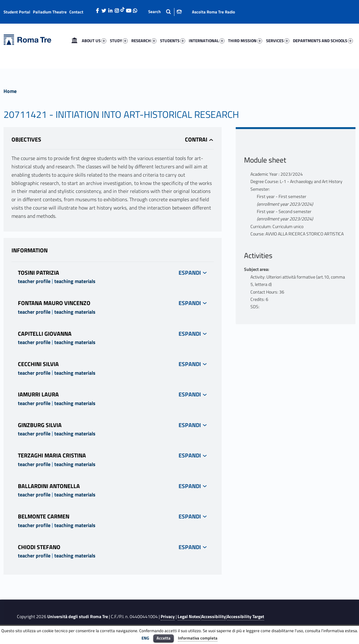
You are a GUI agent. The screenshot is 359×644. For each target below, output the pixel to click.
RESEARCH (144, 41)
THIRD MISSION (245, 41)
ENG (145, 638)
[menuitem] (74, 41)
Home (74, 41)
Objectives (26, 139)
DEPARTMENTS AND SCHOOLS (323, 41)
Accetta (164, 638)
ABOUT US (94, 41)
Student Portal (17, 12)
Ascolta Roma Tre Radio (214, 12)
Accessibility (214, 617)
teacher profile (34, 281)
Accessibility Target (245, 617)
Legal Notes (189, 617)
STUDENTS (173, 41)
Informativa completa (198, 638)
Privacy (168, 617)
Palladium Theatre (50, 12)
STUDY (119, 41)
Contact (76, 12)
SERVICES (278, 41)
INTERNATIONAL (207, 41)
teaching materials (75, 281)
